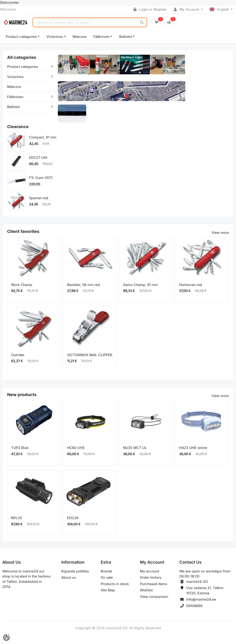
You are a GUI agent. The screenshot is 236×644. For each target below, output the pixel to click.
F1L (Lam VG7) (41, 178)
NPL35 (17, 518)
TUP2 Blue (20, 448)
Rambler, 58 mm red (83, 285)
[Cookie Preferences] (6, 638)
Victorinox (55, 37)
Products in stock (115, 584)
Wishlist (146, 590)
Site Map (108, 590)
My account (149, 571)
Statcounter (9, 2)
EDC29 (73, 518)
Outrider (18, 355)
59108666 (194, 606)
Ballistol (125, 37)
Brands (106, 571)
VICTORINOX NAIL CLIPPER (90, 355)
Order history (151, 577)
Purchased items (153, 584)
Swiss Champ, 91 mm (140, 285)
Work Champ (22, 285)
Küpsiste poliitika (75, 571)
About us (69, 577)
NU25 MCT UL (135, 448)
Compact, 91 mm (43, 137)
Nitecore (80, 37)
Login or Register (150, 9)
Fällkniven (102, 37)
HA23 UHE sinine (193, 448)
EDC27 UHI (38, 158)
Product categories (21, 37)
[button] (64, 68)
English (220, 9)
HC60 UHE (76, 448)
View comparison (154, 597)
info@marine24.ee (201, 599)
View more (220, 233)
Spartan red (39, 198)
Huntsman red (191, 285)
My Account (187, 9)
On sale (107, 577)
